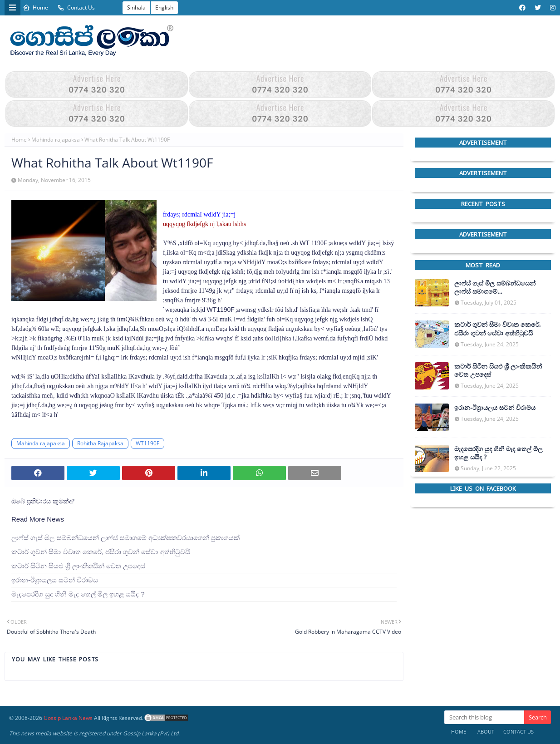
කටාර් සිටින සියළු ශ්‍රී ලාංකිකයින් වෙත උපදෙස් (78, 566)
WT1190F (147, 443)
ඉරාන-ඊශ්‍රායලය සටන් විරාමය (55, 580)
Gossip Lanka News (68, 718)
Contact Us (76, 7)
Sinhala (136, 7)
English (164, 7)
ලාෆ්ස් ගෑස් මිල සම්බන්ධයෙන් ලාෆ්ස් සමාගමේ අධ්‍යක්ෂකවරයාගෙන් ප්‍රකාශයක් (125, 538)
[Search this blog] (484, 717)
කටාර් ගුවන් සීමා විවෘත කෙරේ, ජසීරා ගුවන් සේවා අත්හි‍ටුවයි (101, 552)
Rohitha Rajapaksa (100, 443)
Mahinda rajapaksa (56, 140)
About (486, 732)
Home (35, 7)
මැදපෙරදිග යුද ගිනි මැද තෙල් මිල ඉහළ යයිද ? (78, 594)
